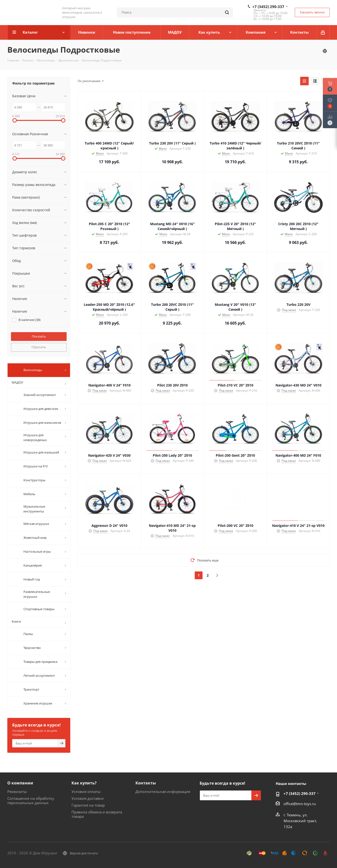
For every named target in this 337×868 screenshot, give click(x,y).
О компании (20, 783)
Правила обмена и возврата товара (97, 814)
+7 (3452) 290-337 (268, 7)
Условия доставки (88, 798)
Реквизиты (17, 791)
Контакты (146, 783)
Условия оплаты (86, 791)
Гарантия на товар (88, 805)
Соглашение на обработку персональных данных (31, 800)
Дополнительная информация (163, 791)
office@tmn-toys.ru (300, 804)
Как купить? (84, 783)
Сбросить (39, 347)
